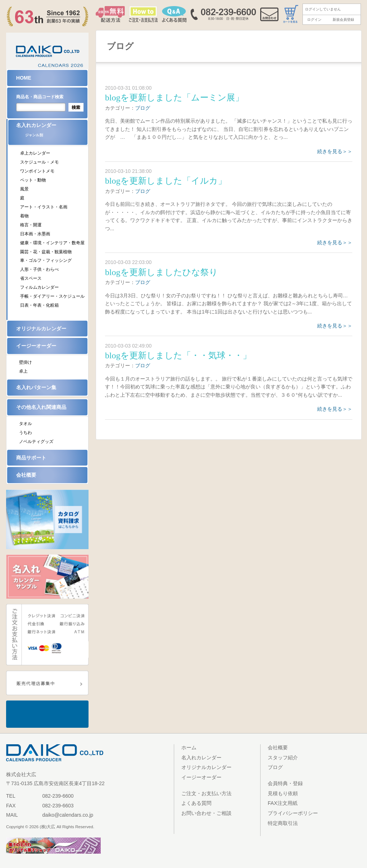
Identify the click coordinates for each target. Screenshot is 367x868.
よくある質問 (196, 803)
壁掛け (25, 362)
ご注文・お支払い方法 (206, 793)
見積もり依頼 (283, 793)
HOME (24, 78)
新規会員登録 (343, 20)
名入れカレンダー (52, 132)
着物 (24, 216)
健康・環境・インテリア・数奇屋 (52, 243)
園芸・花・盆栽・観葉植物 (46, 252)
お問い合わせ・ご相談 (206, 813)
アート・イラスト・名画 (44, 207)
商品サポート (31, 458)
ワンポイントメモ (37, 171)
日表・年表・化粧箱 (39, 305)
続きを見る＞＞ (335, 151)
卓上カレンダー (35, 153)
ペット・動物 (33, 180)
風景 (24, 189)
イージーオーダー (36, 346)
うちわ (25, 433)
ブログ (143, 108)
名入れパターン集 (36, 387)
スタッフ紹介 (283, 758)
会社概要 (26, 475)
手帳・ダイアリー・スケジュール (52, 296)
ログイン (314, 20)
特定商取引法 (283, 823)
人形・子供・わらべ (39, 269)
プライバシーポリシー (293, 813)
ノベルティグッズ (36, 442)
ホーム (189, 747)
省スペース (31, 278)
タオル (25, 424)
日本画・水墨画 (35, 234)
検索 (76, 107)
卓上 (23, 371)
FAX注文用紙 (283, 803)
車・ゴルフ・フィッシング (46, 260)
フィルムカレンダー (39, 287)
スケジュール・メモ (39, 162)
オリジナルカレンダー (41, 329)
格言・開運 (31, 225)
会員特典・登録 (285, 783)
